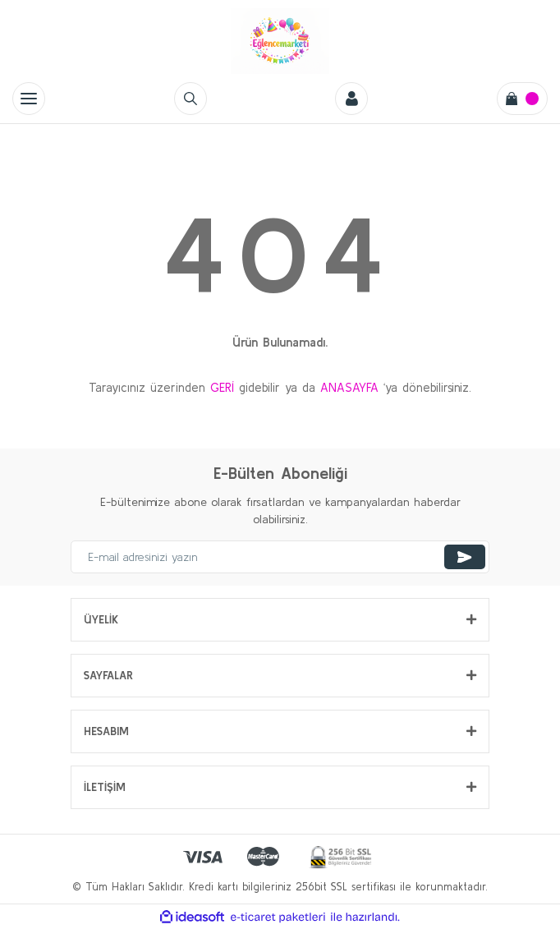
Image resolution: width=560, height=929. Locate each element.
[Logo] (280, 41)
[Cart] (522, 99)
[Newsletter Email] (280, 557)
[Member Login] (351, 99)
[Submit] (465, 557)
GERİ (222, 387)
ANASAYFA (349, 387)
